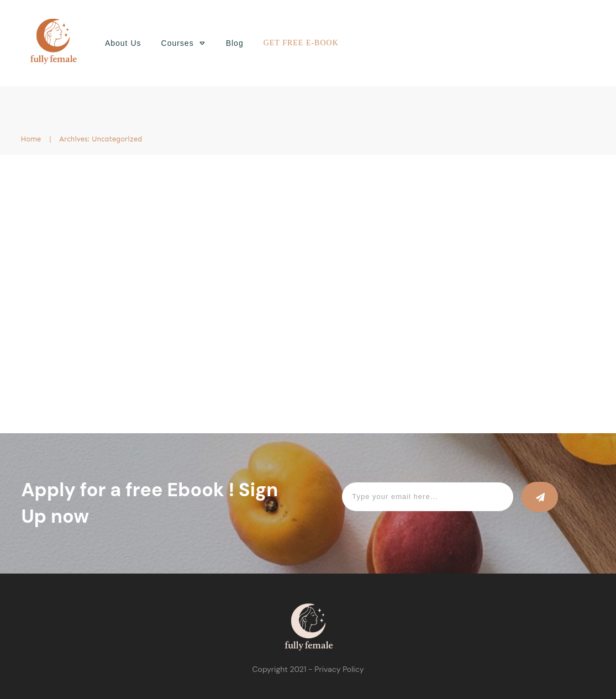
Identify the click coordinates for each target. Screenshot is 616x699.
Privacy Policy (339, 669)
